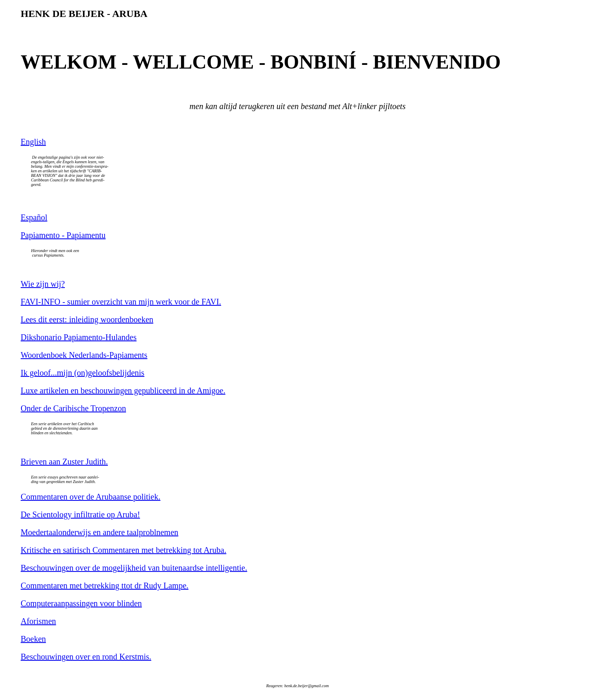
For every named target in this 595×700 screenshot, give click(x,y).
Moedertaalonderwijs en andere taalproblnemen (100, 532)
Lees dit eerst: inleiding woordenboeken (87, 319)
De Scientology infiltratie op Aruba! (80, 514)
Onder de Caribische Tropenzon (73, 408)
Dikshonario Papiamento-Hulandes (79, 337)
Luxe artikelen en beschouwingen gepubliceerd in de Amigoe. (123, 390)
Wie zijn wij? (43, 284)
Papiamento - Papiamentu (63, 235)
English (33, 142)
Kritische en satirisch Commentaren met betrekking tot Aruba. (124, 550)
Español (34, 217)
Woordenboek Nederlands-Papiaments (84, 355)
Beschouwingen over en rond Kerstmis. (86, 657)
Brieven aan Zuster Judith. (64, 462)
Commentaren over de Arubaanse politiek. (90, 497)
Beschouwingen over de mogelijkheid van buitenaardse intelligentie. (134, 568)
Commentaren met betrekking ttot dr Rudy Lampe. (105, 586)
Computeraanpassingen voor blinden (81, 603)
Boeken (33, 639)
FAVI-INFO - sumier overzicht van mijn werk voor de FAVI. (121, 302)
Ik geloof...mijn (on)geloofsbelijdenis (82, 373)
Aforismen (38, 621)
